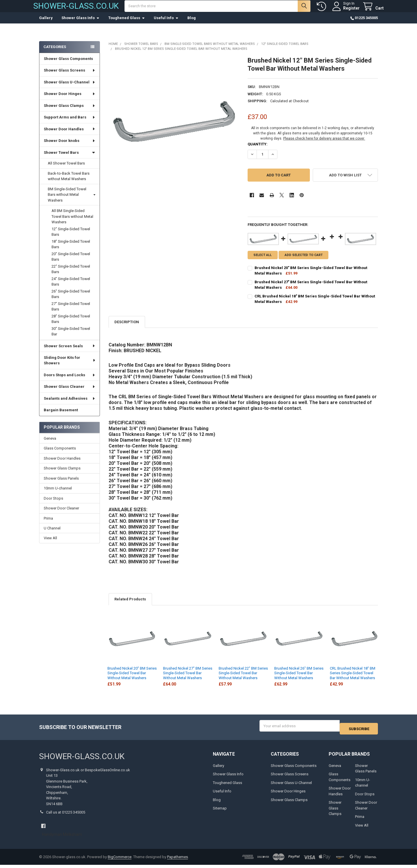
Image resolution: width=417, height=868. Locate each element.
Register (346, 11)
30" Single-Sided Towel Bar (71, 337)
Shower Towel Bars (69, 158)
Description (127, 328)
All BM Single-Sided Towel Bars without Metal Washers (72, 222)
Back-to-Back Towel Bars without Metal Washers (69, 182)
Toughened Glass (127, 24)
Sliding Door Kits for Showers (70, 366)
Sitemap (220, 811)
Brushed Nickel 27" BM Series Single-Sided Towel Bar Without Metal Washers (188, 679)
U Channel (52, 534)
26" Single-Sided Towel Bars (71, 300)
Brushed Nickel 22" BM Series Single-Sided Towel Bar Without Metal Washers (243, 679)
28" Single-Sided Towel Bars (71, 325)
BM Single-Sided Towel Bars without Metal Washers (72, 200)
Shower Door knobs (70, 146)
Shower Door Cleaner (61, 514)
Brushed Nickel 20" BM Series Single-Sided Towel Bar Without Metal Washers (132, 679)
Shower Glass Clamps (70, 111)
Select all (263, 261)
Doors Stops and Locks (70, 381)
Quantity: (258, 150)
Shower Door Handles (70, 135)
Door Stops (53, 504)
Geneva (50, 444)
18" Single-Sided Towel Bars (71, 250)
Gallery (46, 24)
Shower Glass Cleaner (70, 392)
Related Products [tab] (130, 605)
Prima (48, 524)
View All (50, 544)
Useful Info (166, 24)
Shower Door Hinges (70, 99)
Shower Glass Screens (70, 76)
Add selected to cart (306, 261)
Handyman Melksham (62, 838)
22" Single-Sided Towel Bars (71, 275)
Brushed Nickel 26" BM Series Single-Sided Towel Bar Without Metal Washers (299, 679)
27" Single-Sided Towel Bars (71, 312)
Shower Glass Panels (61, 484)
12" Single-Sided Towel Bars (71, 238)
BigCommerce (120, 860)
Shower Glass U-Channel (70, 88)
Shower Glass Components (68, 64)
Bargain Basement (61, 416)
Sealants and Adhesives (70, 404)
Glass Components (60, 454)
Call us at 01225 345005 (66, 815)
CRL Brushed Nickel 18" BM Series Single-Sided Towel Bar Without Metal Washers (353, 679)
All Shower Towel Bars (66, 169)
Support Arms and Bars (70, 123)
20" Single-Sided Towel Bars (71, 263)
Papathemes (178, 860)
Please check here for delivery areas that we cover (324, 144)
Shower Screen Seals (70, 351)
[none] (174, 128)
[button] (345, 181)
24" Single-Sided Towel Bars (71, 287)
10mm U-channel (58, 494)
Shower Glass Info (81, 24)
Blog (192, 24)
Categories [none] (55, 53)
